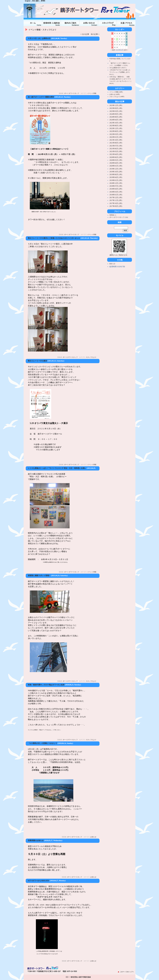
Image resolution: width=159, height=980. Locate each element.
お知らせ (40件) (115, 94)
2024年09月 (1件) (116, 114)
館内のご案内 (70, 23)
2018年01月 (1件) (116, 195)
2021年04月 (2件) (116, 154)
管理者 (112, 215)
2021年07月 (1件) (116, 146)
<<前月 (113, 50)
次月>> (126, 50)
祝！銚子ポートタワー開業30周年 (41, 97)
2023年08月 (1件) (116, 126)
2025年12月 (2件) (116, 105)
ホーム (33, 23)
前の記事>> (95, 34)
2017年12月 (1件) (116, 198)
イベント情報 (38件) (116, 92)
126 (126, 217)
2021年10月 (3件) (116, 140)
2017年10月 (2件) (116, 203)
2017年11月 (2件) (116, 200)
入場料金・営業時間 (52, 23)
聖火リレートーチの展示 (38, 361)
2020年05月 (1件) (116, 160)
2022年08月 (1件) (116, 131)
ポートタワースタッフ (72, 93)
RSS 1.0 (112, 264)
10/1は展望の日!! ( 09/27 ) (118, 68)
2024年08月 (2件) (116, 117)
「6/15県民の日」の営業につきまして (43, 743)
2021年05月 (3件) (116, 151)
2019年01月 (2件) (116, 180)
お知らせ (93, 837)
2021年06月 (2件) (116, 149)
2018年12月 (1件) (116, 183)
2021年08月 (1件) (116, 143)
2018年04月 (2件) (116, 189)
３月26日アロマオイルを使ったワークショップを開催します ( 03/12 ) (120, 72)
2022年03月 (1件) (116, 134)
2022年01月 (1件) (116, 137)
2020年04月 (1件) (116, 163)
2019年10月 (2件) (116, 172)
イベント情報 (92, 93)
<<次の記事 (85, 34)
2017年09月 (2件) (116, 206)
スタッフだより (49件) (117, 97)
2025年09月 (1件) (116, 108)
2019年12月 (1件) (116, 169)
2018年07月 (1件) (116, 186)
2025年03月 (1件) (116, 111)
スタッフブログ (107, 23)
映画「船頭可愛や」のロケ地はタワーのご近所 (46, 685)
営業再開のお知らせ (36, 841)
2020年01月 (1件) (116, 166)
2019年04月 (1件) (116, 177)
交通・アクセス (126, 23)
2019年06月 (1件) (116, 175)
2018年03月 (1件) (116, 192)
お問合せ (89, 23)
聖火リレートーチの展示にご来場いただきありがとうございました (54, 238)
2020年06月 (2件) (116, 157)
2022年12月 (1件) (116, 128)
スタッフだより (91, 357)
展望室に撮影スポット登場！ (39, 576)
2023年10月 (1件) (116, 123)
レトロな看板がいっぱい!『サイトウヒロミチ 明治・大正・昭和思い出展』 (57, 468)
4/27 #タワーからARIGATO (39, 881)
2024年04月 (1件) (116, 120)
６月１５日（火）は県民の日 (39, 38)
